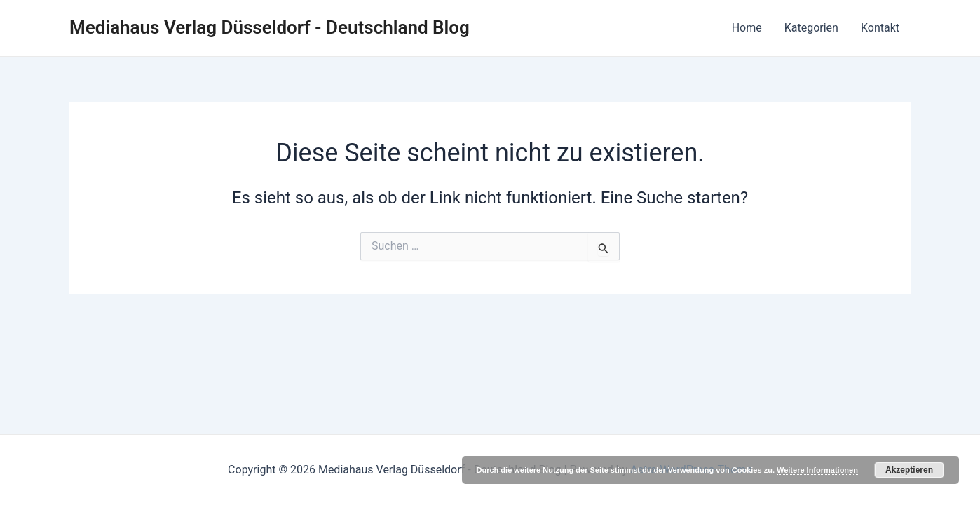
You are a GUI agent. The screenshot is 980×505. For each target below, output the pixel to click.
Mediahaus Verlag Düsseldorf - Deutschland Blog (270, 27)
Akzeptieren (909, 470)
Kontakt (880, 28)
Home (747, 28)
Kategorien (811, 28)
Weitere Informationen (817, 470)
